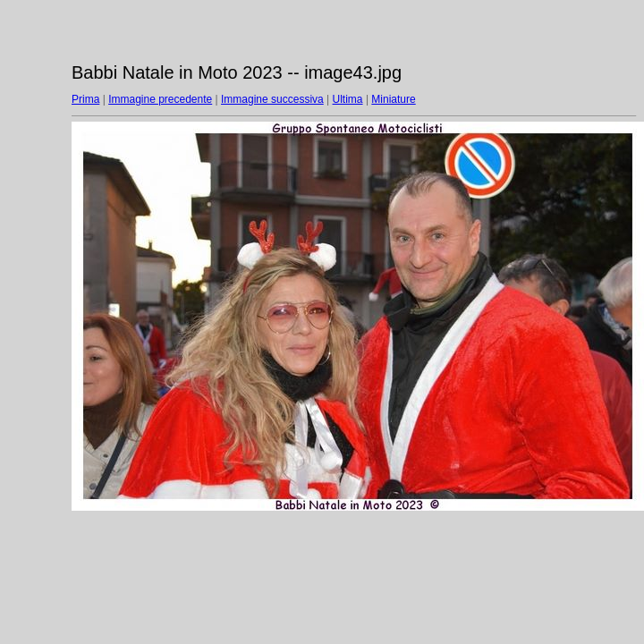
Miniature (393, 99)
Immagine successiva (272, 99)
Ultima (348, 99)
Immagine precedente (160, 99)
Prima (85, 99)
